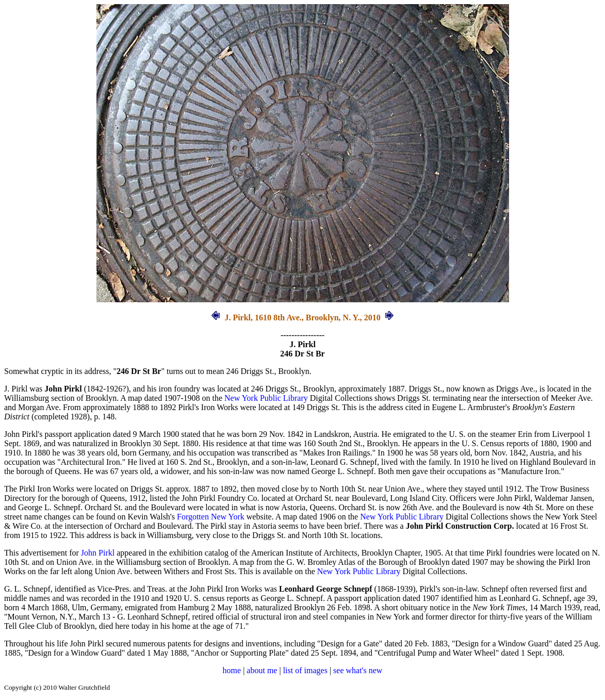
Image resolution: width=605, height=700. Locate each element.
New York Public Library (266, 398)
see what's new (358, 670)
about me (262, 670)
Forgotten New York (211, 517)
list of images (305, 670)
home (232, 670)
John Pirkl (98, 553)
